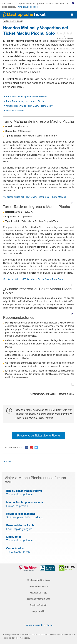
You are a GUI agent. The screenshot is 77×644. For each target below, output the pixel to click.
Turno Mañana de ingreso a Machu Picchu (26, 97)
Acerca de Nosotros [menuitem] (38, 586)
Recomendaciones (15, 111)
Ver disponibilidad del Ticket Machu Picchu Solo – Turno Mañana (35, 197)
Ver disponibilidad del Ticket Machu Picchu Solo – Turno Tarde (33, 279)
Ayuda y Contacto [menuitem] (38, 605)
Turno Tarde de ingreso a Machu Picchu (25, 101)
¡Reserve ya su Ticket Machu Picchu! (38, 435)
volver (9, 462)
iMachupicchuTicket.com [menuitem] (38, 580)
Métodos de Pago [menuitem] (39, 593)
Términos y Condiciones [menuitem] (38, 599)
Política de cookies (29, 7)
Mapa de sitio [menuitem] (38, 611)
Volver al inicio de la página (38, 625)
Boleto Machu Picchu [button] (13, 21)
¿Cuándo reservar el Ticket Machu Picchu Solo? (29, 106)
